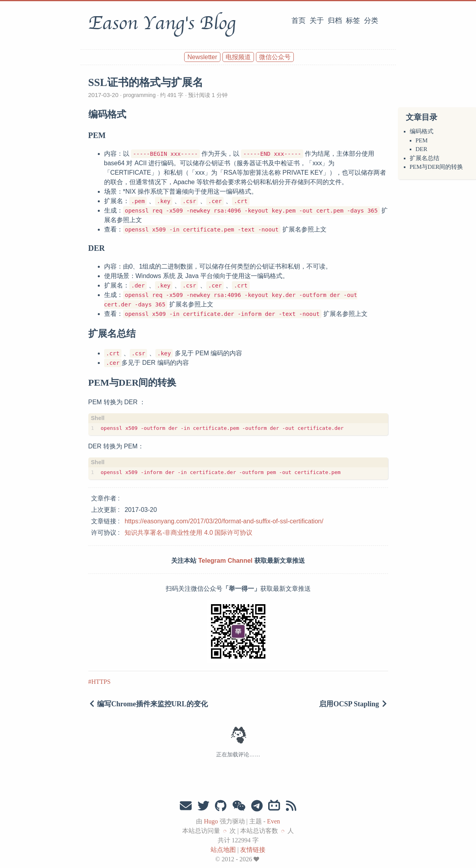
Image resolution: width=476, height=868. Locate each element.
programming (139, 95)
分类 (371, 21)
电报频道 (238, 57)
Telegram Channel (226, 561)
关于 (317, 21)
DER (422, 149)
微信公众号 (275, 57)
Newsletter (202, 57)
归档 (335, 21)
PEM (422, 140)
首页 (299, 21)
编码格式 (422, 131)
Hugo (211, 821)
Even (273, 821)
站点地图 (223, 850)
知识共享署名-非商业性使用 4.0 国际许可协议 (189, 533)
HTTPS (101, 682)
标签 (353, 21)
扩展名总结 (425, 158)
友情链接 (253, 850)
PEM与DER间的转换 (437, 167)
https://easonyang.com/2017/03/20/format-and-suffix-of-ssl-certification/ (224, 521)
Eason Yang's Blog (162, 23)
